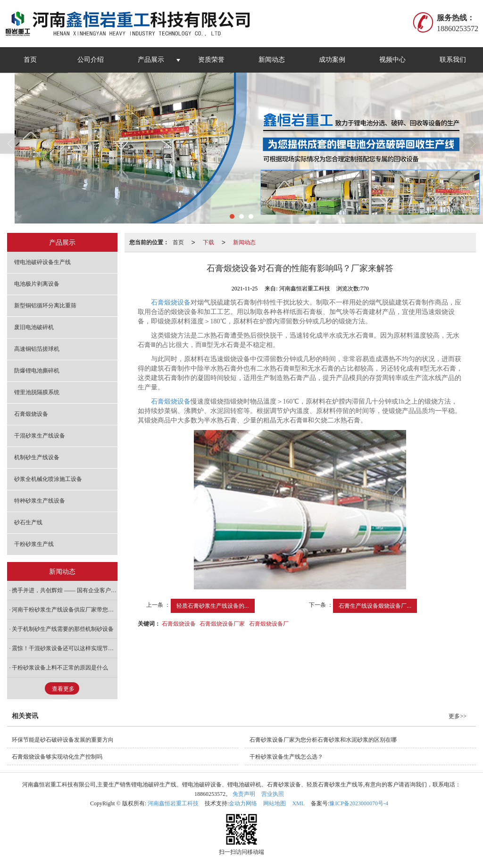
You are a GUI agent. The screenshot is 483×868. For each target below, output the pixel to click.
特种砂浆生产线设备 (40, 501)
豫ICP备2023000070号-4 (359, 803)
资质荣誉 (211, 60)
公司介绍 (91, 60)
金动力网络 (243, 803)
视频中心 (392, 60)
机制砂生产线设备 (37, 457)
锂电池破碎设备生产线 (42, 262)
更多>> (458, 716)
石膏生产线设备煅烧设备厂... (375, 606)
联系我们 (453, 60)
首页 (30, 60)
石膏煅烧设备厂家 (222, 624)
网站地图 (275, 803)
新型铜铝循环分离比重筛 (45, 306)
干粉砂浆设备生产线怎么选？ (286, 757)
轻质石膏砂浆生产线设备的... (213, 606)
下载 (208, 242)
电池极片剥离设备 (37, 284)
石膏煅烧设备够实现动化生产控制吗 (57, 757)
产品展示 (151, 60)
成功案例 (332, 60)
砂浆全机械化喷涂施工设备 (48, 479)
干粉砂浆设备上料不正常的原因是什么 (60, 668)
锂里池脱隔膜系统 (37, 392)
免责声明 (244, 794)
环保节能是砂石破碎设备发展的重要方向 (63, 740)
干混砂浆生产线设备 (40, 436)
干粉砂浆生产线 (34, 544)
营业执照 (273, 794)
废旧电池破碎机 (34, 327)
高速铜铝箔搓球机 (37, 349)
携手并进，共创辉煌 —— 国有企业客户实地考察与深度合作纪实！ (65, 590)
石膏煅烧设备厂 (269, 624)
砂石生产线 (28, 522)
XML (298, 803)
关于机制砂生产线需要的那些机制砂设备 (63, 629)
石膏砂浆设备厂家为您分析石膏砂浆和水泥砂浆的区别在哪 (323, 740)
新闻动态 (272, 60)
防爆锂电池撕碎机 (37, 371)
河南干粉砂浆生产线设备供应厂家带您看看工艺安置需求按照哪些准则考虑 (65, 610)
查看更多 (63, 689)
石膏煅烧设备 (171, 302)
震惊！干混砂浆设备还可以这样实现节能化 (65, 648)
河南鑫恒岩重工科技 (173, 803)
